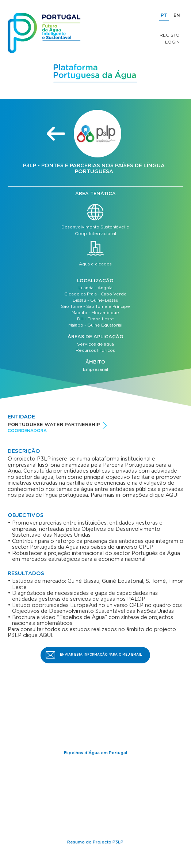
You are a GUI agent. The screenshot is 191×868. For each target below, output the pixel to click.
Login (172, 42)
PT (164, 16)
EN (177, 16)
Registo (170, 35)
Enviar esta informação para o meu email (101, 655)
